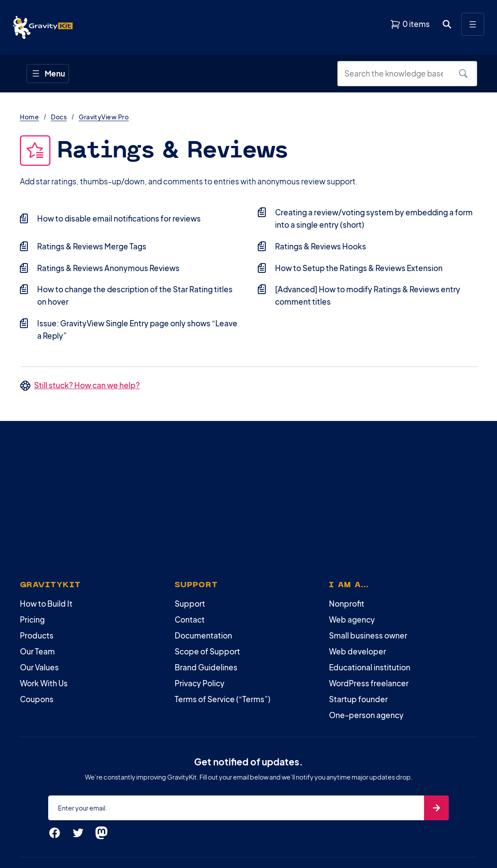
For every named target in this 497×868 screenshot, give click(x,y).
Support (190, 604)
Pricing (32, 619)
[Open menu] (473, 24)
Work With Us (44, 683)
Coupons (37, 699)
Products (37, 635)
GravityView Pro (104, 117)
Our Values (39, 667)
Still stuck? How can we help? (87, 385)
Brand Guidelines (206, 667)
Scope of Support (207, 651)
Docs (59, 117)
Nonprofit (347, 604)
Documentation (203, 635)
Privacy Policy (200, 683)
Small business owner (368, 635)
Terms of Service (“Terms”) (223, 699)
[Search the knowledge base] (397, 74)
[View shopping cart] (410, 24)
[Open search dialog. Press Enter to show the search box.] (447, 24)
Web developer (357, 651)
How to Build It (46, 604)
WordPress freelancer (369, 683)
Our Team (37, 651)
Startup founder (358, 699)
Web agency (352, 619)
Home (29, 117)
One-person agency (366, 715)
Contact (190, 619)
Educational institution (370, 667)
